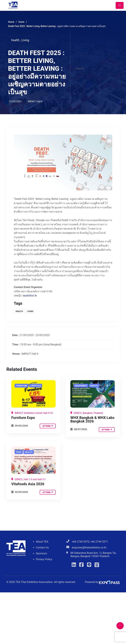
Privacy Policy (44, 559)
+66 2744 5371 (99, 542)
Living (25, 40)
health (16, 40)
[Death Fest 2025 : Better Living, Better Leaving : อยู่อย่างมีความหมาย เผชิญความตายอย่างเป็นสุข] (33, 394)
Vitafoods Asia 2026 (28, 484)
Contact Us (42, 548)
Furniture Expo (23, 418)
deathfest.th (30, 296)
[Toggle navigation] (120, 5)
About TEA (42, 542)
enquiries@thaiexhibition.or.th (89, 548)
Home (11, 22)
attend (48, 426)
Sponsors (42, 553)
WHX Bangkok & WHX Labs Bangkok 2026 (92, 419)
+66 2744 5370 (80, 542)
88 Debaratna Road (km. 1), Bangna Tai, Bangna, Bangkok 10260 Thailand (93, 555)
